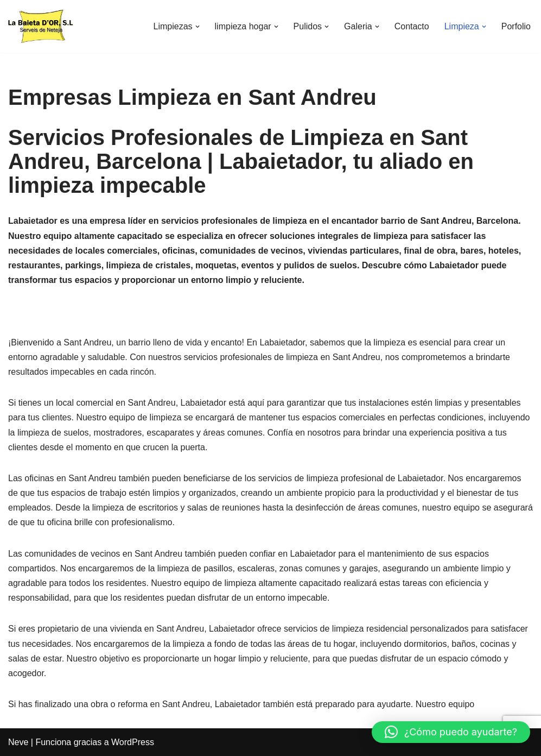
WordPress (133, 742)
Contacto (412, 26)
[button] (198, 27)
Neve (18, 742)
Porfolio (516, 26)
